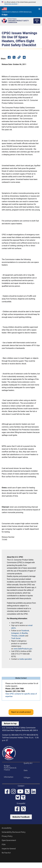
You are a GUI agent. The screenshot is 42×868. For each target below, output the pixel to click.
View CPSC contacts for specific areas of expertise (21, 695)
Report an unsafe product (21, 712)
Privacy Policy (7, 836)
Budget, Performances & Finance (10, 768)
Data (26, 770)
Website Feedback (21, 817)
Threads (14, 636)
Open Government (9, 840)
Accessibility (7, 828)
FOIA (4, 844)
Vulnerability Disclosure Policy (14, 832)
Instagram (15, 633)
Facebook (25, 631)
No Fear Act (6, 853)
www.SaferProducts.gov (23, 649)
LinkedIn (22, 636)
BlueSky (25, 633)
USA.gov (27, 777)
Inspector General (9, 849)
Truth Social (16, 638)
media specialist (25, 659)
